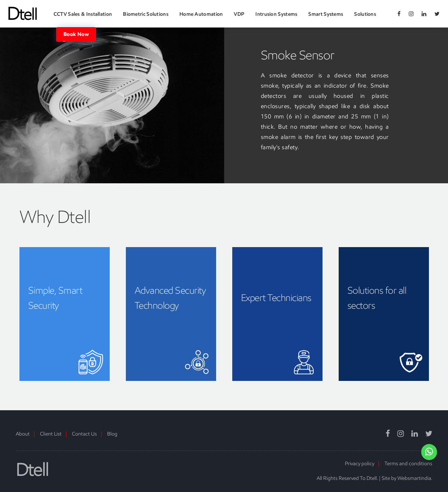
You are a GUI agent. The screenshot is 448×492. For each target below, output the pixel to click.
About (23, 434)
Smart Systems (326, 14)
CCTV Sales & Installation (83, 14)
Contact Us (84, 434)
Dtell (32, 470)
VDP (239, 14)
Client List (51, 434)
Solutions (365, 14)
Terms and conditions (408, 464)
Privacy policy (360, 464)
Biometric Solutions (146, 14)
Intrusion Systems (276, 14)
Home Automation (201, 14)
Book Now (76, 34)
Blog (112, 434)
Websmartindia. (415, 478)
